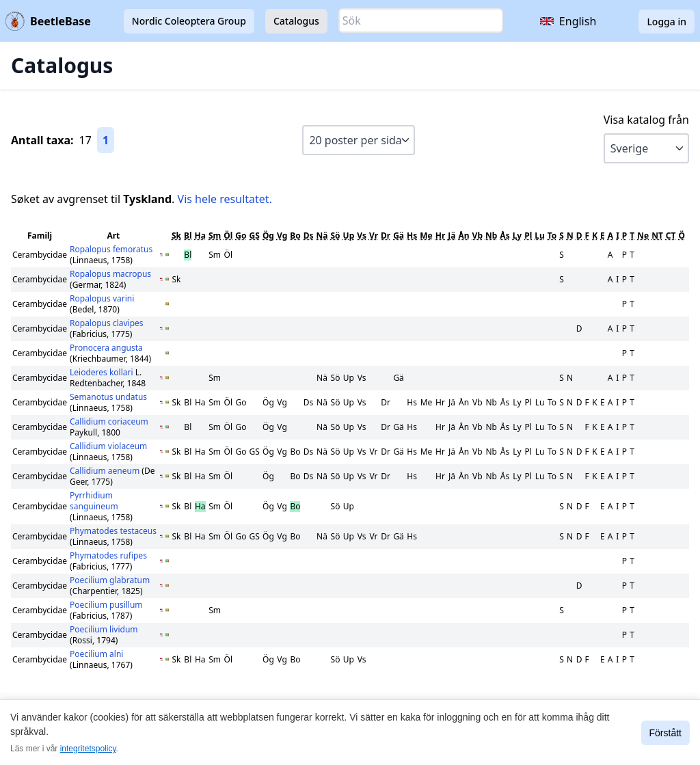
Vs (362, 236)
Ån (463, 236)
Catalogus (296, 21)
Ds (309, 236)
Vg (282, 236)
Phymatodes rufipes (108, 555)
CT (671, 236)
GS (255, 236)
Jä (452, 236)
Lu (540, 236)
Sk (176, 236)
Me (426, 236)
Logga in (667, 22)
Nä (322, 236)
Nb (491, 236)
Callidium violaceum (108, 446)
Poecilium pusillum (106, 605)
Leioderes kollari (103, 372)
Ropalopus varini (102, 298)
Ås (504, 236)
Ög (268, 236)
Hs (412, 236)
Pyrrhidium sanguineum (94, 501)
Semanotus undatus (108, 397)
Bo (295, 236)
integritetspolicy (88, 749)
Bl (188, 236)
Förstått (665, 733)
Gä (399, 236)
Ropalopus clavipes (107, 323)
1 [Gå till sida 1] (106, 140)
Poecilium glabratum (110, 580)
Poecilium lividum (104, 629)
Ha (200, 236)
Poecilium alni (96, 654)
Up (349, 236)
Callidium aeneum (106, 471)
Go (241, 236)
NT (657, 236)
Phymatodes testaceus (113, 531)
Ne (643, 236)
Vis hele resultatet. (225, 199)
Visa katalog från (646, 120)
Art (113, 236)
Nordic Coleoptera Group (189, 21)
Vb (477, 236)
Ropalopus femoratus (111, 249)
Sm (215, 236)
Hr (441, 236)
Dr (386, 236)
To (552, 236)
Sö (335, 236)
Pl (528, 236)
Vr (374, 236)
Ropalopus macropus (110, 274)
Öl (228, 236)
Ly (517, 236)
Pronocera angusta (106, 348)
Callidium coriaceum (109, 421)
